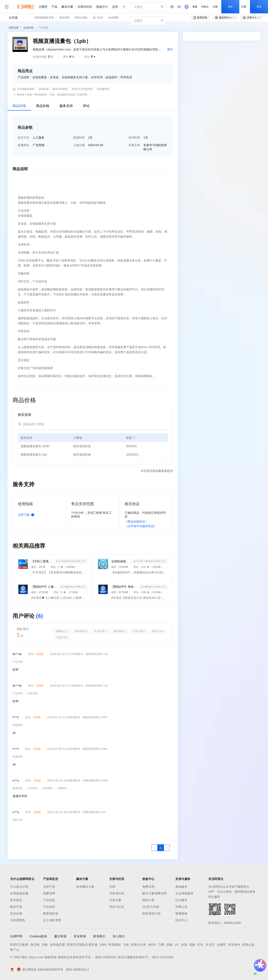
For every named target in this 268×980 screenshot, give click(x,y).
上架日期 (79, 145)
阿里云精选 (81, 18)
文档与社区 (85, 7)
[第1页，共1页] (161, 848)
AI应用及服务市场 (44, 18)
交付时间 (134, 138)
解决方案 (67, 7)
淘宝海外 (234, 945)
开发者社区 (117, 893)
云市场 (13, 18)
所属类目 (23, 145)
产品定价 (49, 907)
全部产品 (49, 887)
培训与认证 (117, 907)
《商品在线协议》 (136, 522)
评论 (86, 106)
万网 (161, 945)
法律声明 (16, 936)
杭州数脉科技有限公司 (73, 587)
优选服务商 (103, 89)
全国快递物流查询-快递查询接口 (120, 561)
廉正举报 (60, 936)
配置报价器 (51, 913)
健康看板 (181, 913)
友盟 (184, 945)
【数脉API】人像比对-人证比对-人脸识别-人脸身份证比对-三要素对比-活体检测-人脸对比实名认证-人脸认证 (44, 587)
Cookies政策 (38, 936)
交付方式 (23, 138)
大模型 (43, 7)
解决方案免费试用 (155, 893)
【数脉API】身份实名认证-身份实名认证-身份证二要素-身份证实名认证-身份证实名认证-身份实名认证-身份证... (124, 587)
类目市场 (64, 18)
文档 (112, 887)
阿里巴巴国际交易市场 (82, 945)
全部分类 (14, 28)
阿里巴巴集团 (19, 945)
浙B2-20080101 (106, 957)
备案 (195, 7)
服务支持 (66, 106)
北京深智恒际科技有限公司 (71, 561)
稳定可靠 (16, 907)
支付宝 (210, 945)
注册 (215, 7)
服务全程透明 (60, 89)
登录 (230, 7)
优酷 (192, 945)
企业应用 (28, 28)
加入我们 (119, 936)
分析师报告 (18, 920)
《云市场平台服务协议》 (141, 526)
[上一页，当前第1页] (155, 848)
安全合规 (16, 913)
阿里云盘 (248, 945)
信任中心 (181, 920)
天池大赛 (115, 900)
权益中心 (102, 7)
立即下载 (27, 515)
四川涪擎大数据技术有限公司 (149, 561)
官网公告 (181, 907)
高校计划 (148, 900)
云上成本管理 (52, 920)
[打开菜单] (7, 7)
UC (177, 945)
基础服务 (181, 887)
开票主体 (134, 145)
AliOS (152, 945)
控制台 (205, 7)
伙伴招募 (113, 18)
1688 (103, 945)
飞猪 (126, 945)
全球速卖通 (57, 945)
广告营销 (43, 28)
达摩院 (222, 945)
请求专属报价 (242, 113)
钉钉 (200, 945)
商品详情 (19, 106)
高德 (169, 945)
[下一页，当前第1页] (167, 848)
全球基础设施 (19, 893)
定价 (115, 7)
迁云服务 (181, 900)
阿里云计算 (139, 945)
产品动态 (49, 900)
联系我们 (99, 936)
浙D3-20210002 (163, 957)
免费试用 (49, 893)
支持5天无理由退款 (82, 89)
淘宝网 (35, 945)
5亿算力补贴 (151, 907)
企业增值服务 (184, 893)
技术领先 (16, 900)
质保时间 (79, 138)
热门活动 (98, 18)
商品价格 (43, 106)
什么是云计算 (19, 887)
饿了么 (15, 950)
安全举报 (80, 936)
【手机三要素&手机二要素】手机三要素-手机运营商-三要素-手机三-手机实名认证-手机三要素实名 (42, 561)
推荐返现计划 (151, 913)
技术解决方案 (85, 887)
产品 (54, 7)
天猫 (45, 945)
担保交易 (44, 89)
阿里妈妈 (115, 945)
